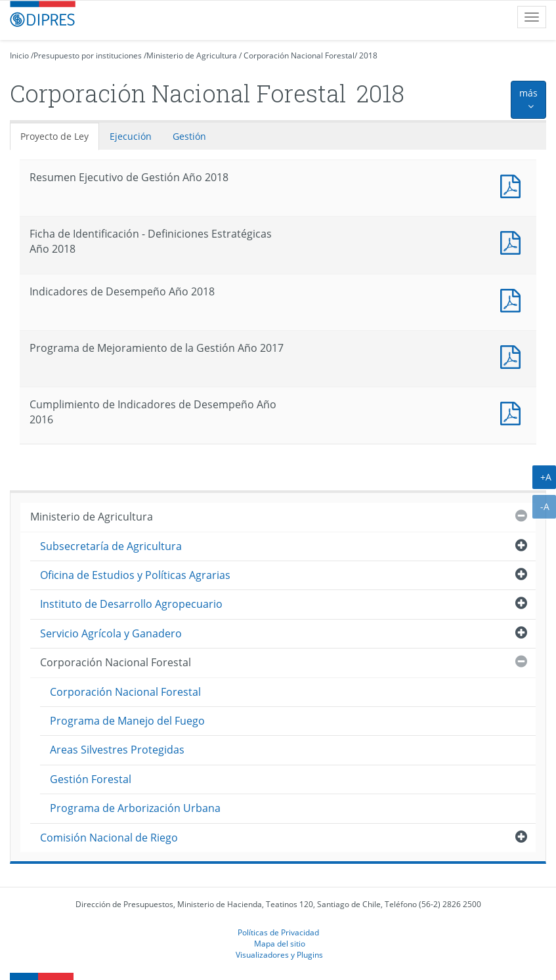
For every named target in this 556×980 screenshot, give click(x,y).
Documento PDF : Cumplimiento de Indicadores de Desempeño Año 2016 (513, 412)
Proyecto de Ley (54, 136)
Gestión (189, 136)
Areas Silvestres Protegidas (117, 750)
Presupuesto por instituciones (88, 55)
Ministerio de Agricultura (192, 55)
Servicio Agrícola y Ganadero (111, 633)
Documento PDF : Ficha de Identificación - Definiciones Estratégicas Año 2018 (513, 241)
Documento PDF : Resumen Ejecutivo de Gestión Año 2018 (513, 185)
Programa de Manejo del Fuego (127, 721)
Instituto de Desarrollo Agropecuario (131, 604)
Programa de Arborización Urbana (135, 808)
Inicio (19, 55)
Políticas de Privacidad (278, 932)
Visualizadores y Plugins (279, 954)
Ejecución (131, 136)
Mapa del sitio (280, 943)
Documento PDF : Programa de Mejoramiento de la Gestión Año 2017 (513, 355)
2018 (368, 55)
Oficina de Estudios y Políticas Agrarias (135, 575)
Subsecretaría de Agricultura (111, 546)
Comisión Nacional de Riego (109, 838)
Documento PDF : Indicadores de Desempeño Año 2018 (513, 299)
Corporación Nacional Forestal (299, 55)
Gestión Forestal (91, 779)
